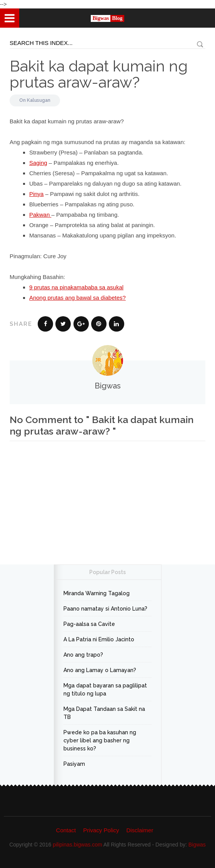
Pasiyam (74, 764)
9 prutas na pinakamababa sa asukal (76, 287)
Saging (38, 163)
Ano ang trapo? (83, 655)
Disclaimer (140, 830)
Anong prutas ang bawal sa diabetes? (77, 298)
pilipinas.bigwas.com (77, 845)
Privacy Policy (101, 830)
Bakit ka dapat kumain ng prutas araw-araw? (99, 74)
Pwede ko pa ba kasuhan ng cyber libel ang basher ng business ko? (100, 740)
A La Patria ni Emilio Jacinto (99, 639)
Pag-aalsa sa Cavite (89, 624)
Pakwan (40, 215)
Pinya (37, 194)
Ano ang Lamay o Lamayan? (100, 670)
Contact (66, 830)
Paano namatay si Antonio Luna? (105, 609)
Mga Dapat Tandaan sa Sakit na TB (104, 713)
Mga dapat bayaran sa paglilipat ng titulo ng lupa (105, 690)
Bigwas (197, 845)
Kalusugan (39, 100)
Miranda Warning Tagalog (97, 593)
